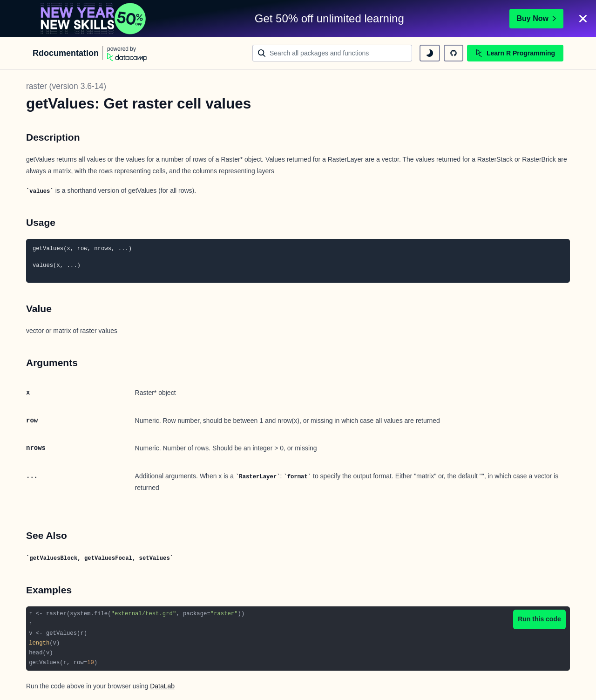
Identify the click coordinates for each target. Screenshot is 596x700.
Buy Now (536, 18)
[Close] (583, 19)
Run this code (539, 619)
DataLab (162, 686)
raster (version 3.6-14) (66, 86)
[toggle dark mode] (430, 53)
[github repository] (454, 53)
